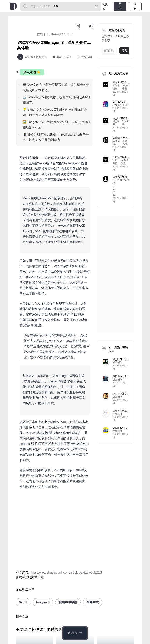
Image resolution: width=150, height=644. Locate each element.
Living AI (117, 105)
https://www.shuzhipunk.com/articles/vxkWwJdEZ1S (66, 572)
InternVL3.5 (123, 180)
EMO (126, 105)
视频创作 (117, 362)
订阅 (124, 50)
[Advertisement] (55, 531)
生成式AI (117, 414)
